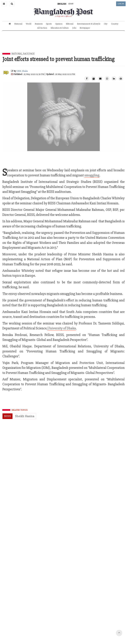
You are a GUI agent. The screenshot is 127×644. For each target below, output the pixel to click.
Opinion (59, 24)
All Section (42, 28)
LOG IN (121, 4)
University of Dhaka (62, 328)
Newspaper (85, 28)
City (106, 24)
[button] (4, 4)
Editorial (70, 24)
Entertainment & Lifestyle (89, 24)
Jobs (74, 28)
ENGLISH (62, 4)
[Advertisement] (64, 44)
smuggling (92, 175)
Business (39, 24)
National (18, 24)
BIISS (7, 416)
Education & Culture (60, 28)
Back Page (29, 54)
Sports (49, 24)
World (29, 24)
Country (115, 24)
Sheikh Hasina (25, 416)
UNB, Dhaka (22, 71)
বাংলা (71, 4)
